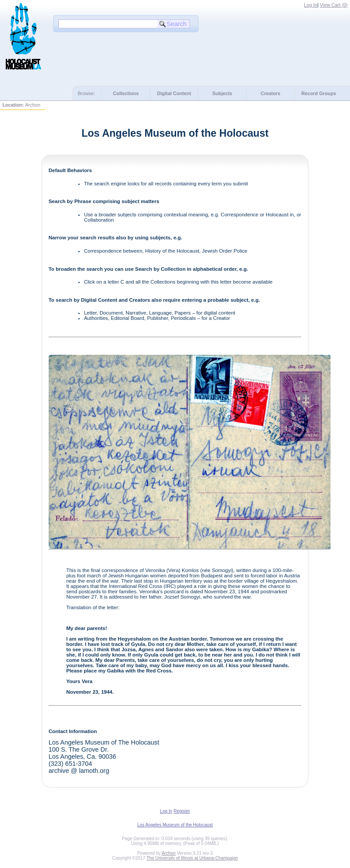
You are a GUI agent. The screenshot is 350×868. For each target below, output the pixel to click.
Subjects (222, 93)
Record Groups (319, 93)
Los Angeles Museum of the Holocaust (175, 825)
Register (182, 811)
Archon (169, 853)
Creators (270, 93)
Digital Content (174, 93)
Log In (311, 5)
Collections (126, 93)
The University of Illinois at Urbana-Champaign (192, 858)
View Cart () (334, 5)
